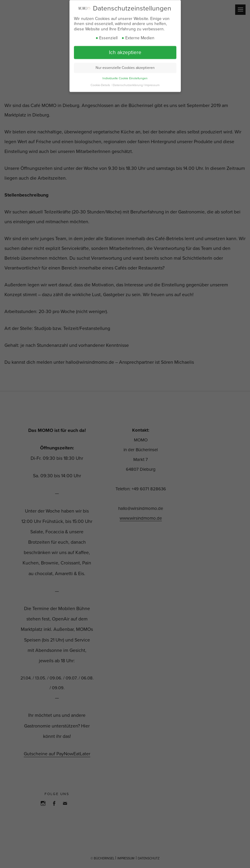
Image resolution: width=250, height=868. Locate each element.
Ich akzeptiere (125, 49)
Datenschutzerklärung (128, 81)
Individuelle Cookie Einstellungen (125, 75)
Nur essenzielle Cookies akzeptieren (125, 64)
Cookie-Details (100, 81)
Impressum (152, 81)
